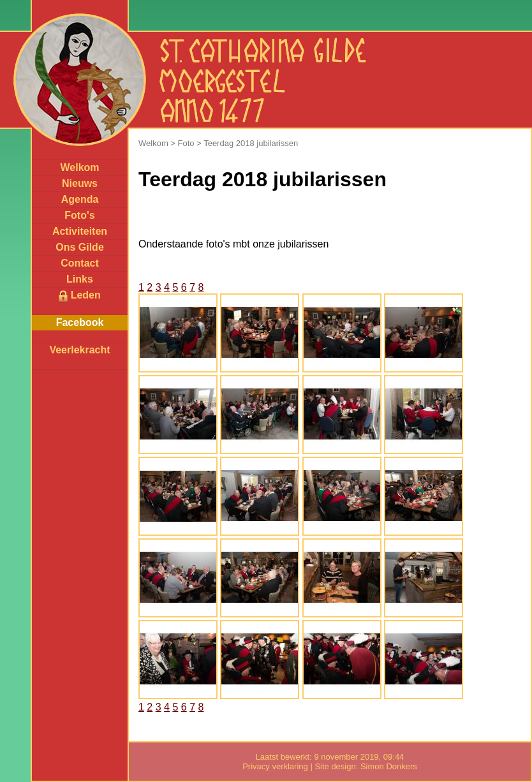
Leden (80, 296)
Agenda (80, 199)
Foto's (79, 215)
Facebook (80, 322)
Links (80, 279)
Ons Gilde (80, 247)
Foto (186, 143)
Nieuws (80, 183)
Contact (80, 263)
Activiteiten (80, 231)
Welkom (79, 167)
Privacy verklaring (275, 766)
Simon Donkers (389, 766)
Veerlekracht (79, 350)
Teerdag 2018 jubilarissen (251, 143)
